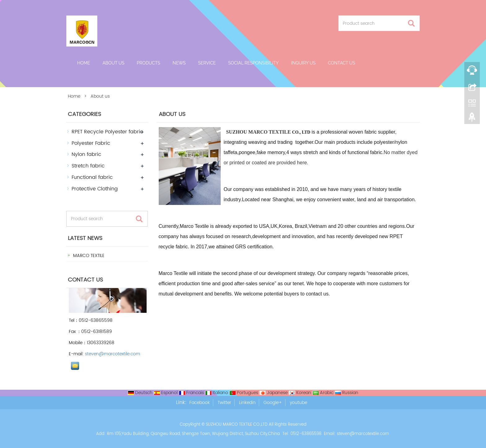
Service (207, 63)
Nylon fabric (86, 154)
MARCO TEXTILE (88, 256)
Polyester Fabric (91, 143)
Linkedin (247, 403)
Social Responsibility (253, 63)
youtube (298, 403)
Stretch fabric (88, 166)
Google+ (273, 403)
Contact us (342, 63)
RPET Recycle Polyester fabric (107, 132)
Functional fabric (92, 177)
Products (148, 63)
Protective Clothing (95, 189)
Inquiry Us (303, 63)
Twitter (224, 403)
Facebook (200, 403)
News (179, 63)
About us (114, 63)
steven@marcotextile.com (113, 354)
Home (84, 63)
